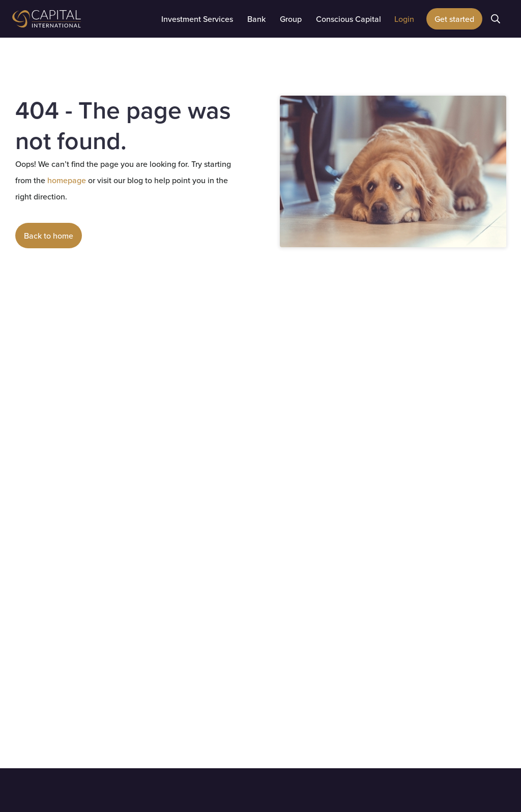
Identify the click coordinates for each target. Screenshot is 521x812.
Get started (454, 19)
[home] (73, 19)
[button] (197, 19)
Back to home (49, 236)
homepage (66, 180)
